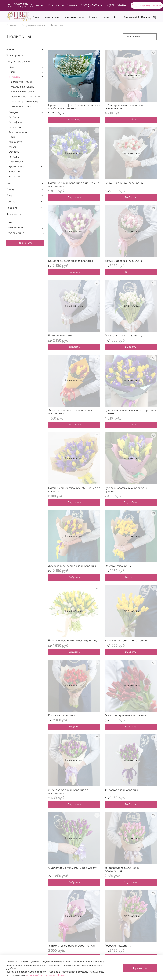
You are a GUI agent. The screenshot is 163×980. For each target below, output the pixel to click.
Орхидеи (14, 152)
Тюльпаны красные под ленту (125, 715)
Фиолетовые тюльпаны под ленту (72, 868)
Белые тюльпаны (60, 336)
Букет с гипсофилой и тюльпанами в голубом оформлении (74, 107)
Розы (11, 67)
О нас (9, 5)
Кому (116, 17)
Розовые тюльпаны (118, 946)
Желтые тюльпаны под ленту (126, 641)
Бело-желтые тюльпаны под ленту (73, 641)
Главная (11, 25)
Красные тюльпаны (62, 715)
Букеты (93, 17)
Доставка (38, 5)
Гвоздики (14, 112)
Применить (25, 243)
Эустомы (14, 177)
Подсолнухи (16, 162)
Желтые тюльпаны (118, 566)
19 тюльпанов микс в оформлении (71, 946)
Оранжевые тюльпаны (25, 102)
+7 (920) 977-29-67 (91, 5)
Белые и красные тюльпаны (124, 183)
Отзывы (73, 5)
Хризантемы (16, 167)
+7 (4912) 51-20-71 (116, 5)
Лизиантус (15, 142)
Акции (36, 17)
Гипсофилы (15, 122)
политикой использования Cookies (47, 975)
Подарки (146, 17)
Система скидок (21, 5)
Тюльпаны (15, 77)
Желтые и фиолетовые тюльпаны (72, 566)
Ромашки (14, 157)
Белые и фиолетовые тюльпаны (70, 261)
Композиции (130, 17)
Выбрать (131, 197)
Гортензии (15, 127)
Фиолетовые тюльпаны (121, 790)
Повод (105, 17)
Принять (140, 968)
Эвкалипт (14, 172)
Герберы (14, 117)
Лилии (12, 147)
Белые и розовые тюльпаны (124, 261)
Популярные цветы (74, 17)
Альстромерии (18, 132)
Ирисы (13, 137)
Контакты (56, 5)
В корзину (74, 120)
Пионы (13, 72)
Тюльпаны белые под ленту (123, 336)
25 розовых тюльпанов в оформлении (122, 869)
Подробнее (131, 120)
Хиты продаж (51, 17)
